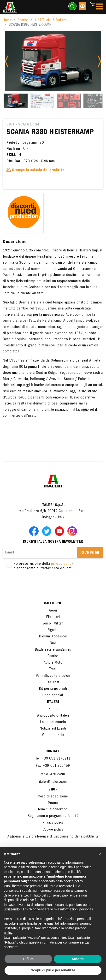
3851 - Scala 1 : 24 (23, 125)
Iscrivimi (90, 553)
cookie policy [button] (73, 881)
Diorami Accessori (53, 637)
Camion (23, 20)
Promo (53, 803)
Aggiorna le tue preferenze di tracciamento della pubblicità (53, 837)
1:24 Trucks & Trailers (50, 20)
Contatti (53, 752)
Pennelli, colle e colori (53, 676)
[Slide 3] (69, 101)
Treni (53, 669)
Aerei (53, 611)
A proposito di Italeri (53, 716)
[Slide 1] (16, 101)
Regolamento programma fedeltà (53, 816)
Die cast (53, 683)
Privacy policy (53, 823)
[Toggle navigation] (100, 7)
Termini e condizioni (53, 810)
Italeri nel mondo (53, 722)
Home (7, 20)
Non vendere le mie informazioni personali (62, 909)
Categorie (53, 604)
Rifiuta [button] (29, 959)
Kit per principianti (53, 689)
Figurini (53, 630)
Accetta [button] (78, 959)
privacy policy (62, 564)
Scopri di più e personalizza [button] (53, 970)
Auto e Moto (53, 663)
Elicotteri (53, 617)
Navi (53, 643)
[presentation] (39, 586)
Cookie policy (53, 830)
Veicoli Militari (53, 624)
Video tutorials (53, 735)
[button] (100, 854)
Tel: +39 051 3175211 (53, 759)
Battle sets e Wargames (53, 650)
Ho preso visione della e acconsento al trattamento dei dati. (53, 566)
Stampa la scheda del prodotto (35, 170)
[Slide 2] (42, 101)
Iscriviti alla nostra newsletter (53, 542)
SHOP (53, 790)
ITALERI (53, 702)
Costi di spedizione (53, 797)
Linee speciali (53, 695)
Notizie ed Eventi (53, 729)
